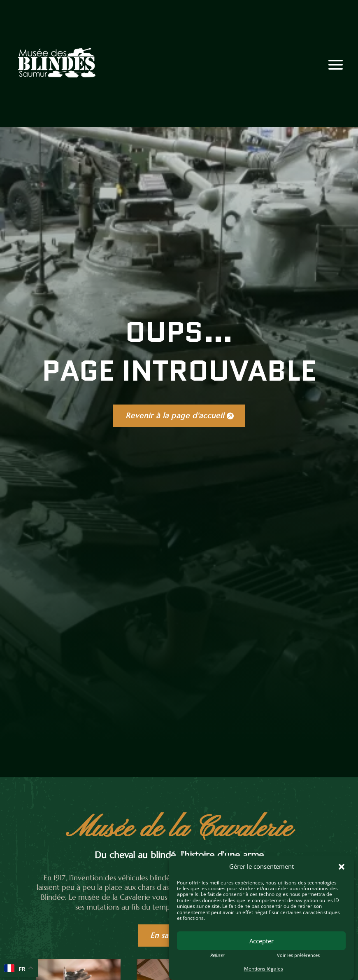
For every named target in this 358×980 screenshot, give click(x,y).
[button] (342, 867)
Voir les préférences (298, 955)
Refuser (217, 955)
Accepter (262, 941)
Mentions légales (264, 969)
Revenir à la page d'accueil (175, 415)
